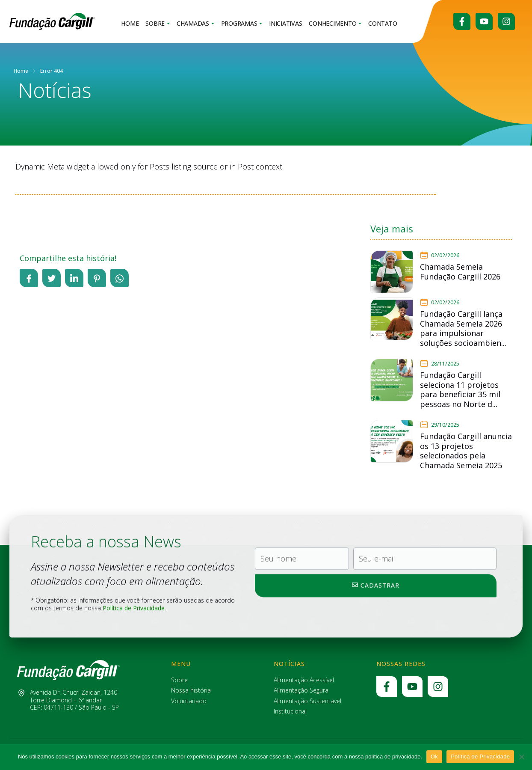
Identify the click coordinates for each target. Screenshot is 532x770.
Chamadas (195, 24)
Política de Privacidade (480, 757)
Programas (242, 24)
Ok (434, 757)
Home (130, 24)
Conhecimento (335, 24)
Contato (383, 24)
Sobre (158, 24)
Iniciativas (285, 24)
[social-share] (29, 278)
